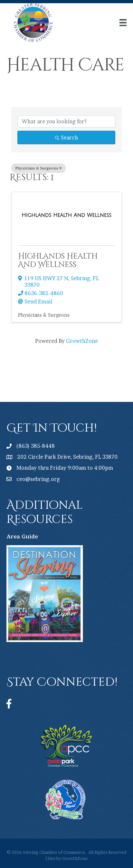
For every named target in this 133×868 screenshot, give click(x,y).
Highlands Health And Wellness (58, 260)
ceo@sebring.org (38, 479)
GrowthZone (82, 341)
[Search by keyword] (66, 121)
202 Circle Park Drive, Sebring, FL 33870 (67, 457)
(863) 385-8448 (36, 446)
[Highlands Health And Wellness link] (66, 215)
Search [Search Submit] (66, 138)
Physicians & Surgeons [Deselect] (38, 168)
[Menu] (123, 23)
